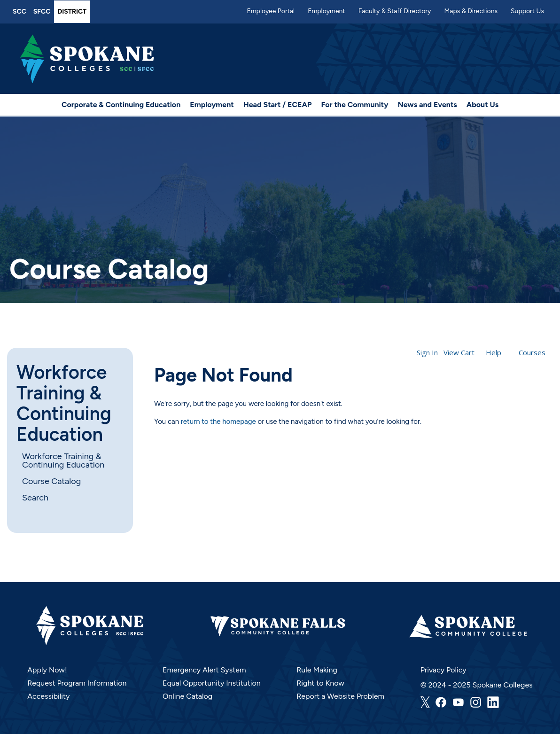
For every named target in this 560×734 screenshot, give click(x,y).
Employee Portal (271, 11)
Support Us (527, 11)
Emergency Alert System (204, 670)
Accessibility (48, 696)
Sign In (427, 352)
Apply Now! (47, 670)
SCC (19, 12)
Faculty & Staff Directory (395, 11)
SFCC (42, 12)
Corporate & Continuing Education (121, 105)
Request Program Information (77, 683)
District (72, 12)
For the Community (355, 105)
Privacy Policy (443, 670)
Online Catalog (187, 696)
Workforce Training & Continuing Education (64, 403)
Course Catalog (51, 481)
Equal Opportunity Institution (212, 683)
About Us (482, 105)
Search (35, 498)
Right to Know (320, 683)
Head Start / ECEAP (278, 105)
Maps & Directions (471, 11)
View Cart (459, 352)
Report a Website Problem (340, 696)
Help (494, 352)
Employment (327, 11)
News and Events (427, 105)
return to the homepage (218, 422)
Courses (532, 352)
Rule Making (317, 670)
